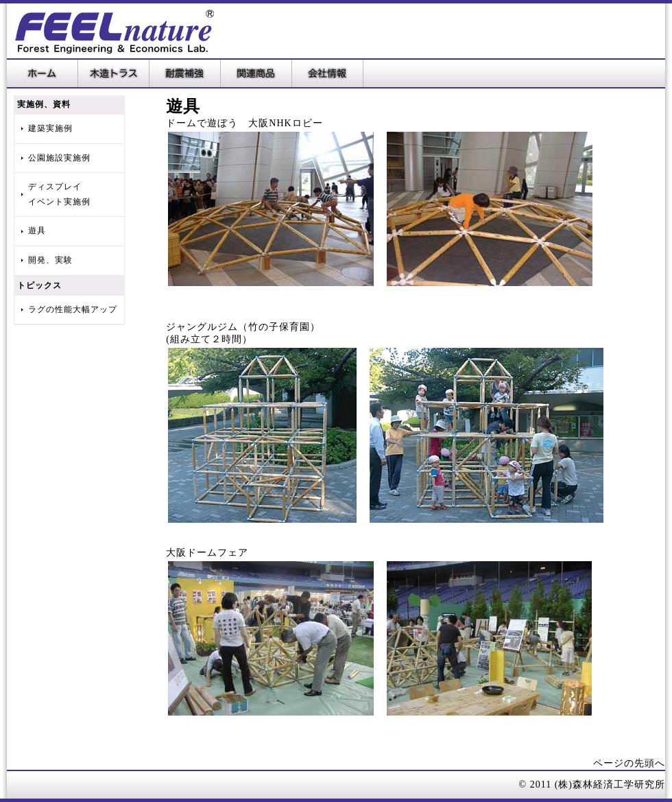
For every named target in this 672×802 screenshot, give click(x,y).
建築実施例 (50, 128)
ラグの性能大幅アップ (73, 309)
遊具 (37, 231)
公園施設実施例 (59, 158)
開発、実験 (50, 260)
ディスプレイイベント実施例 (59, 194)
